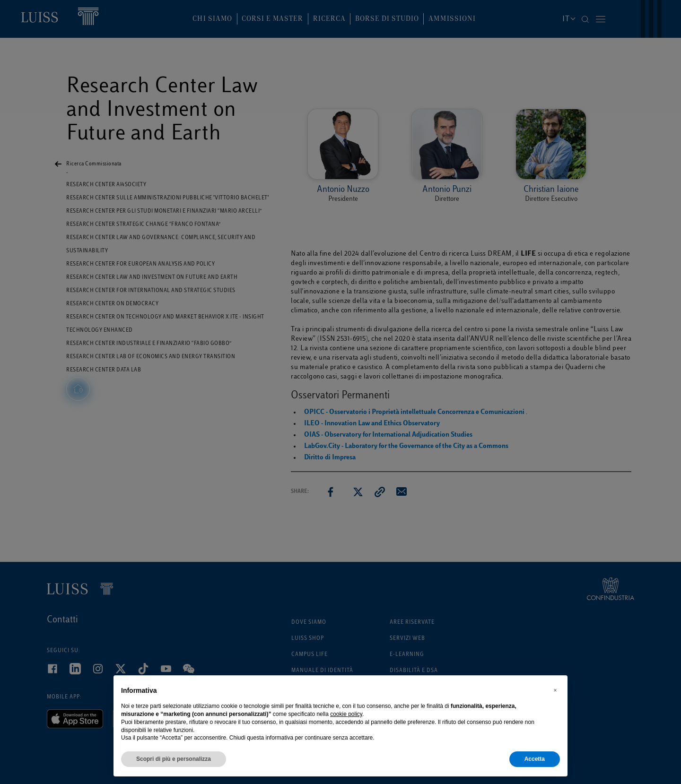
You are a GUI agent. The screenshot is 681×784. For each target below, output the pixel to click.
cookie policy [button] (346, 714)
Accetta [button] (535, 759)
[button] (555, 690)
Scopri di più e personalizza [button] (174, 759)
